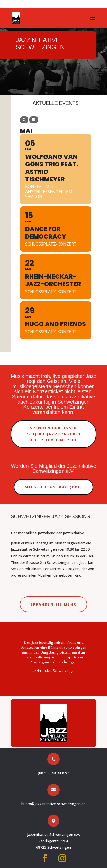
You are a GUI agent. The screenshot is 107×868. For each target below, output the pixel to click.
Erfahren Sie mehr (53, 604)
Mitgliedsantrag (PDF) (53, 487)
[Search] (24, 120)
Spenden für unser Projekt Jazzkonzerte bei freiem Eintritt (53, 434)
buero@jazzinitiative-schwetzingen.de (53, 804)
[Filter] (34, 120)
